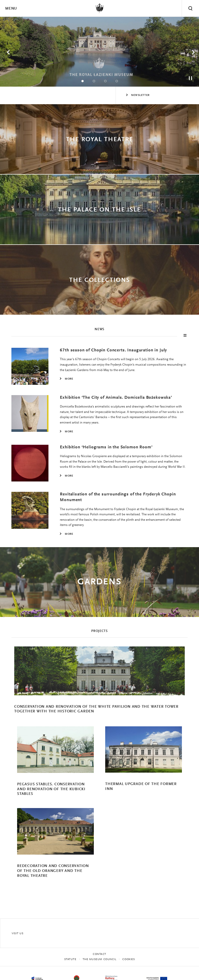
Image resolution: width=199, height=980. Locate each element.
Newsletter (140, 95)
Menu (11, 9)
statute (70, 959)
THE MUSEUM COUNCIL (99, 959)
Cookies (129, 959)
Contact (99, 954)
